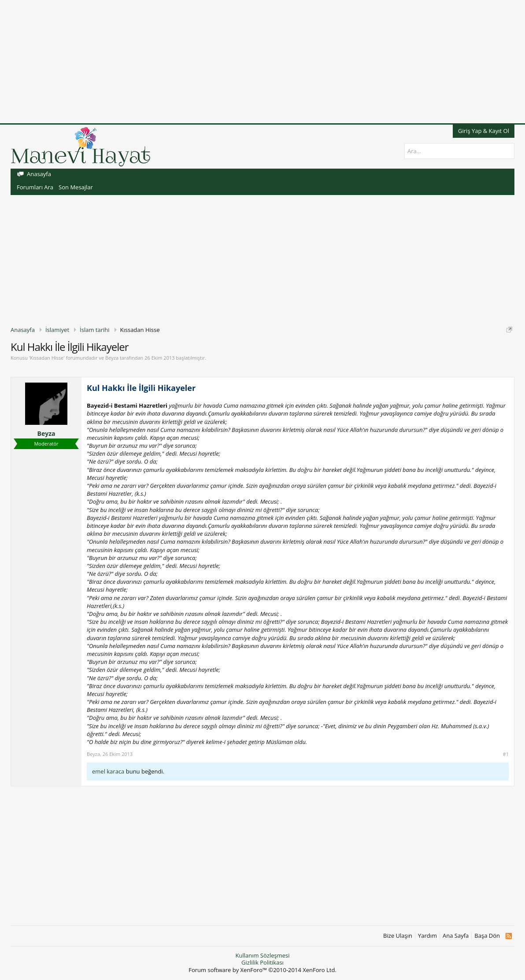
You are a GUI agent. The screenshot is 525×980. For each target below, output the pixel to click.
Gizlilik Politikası (262, 962)
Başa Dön (487, 936)
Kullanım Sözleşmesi (262, 955)
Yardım (427, 936)
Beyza (112, 358)
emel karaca (108, 771)
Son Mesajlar (76, 187)
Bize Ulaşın (398, 936)
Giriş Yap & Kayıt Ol (484, 131)
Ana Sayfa (456, 936)
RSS (508, 936)
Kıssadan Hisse (47, 358)
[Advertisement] (262, 62)
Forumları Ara (35, 187)
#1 (506, 754)
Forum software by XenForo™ (262, 970)
